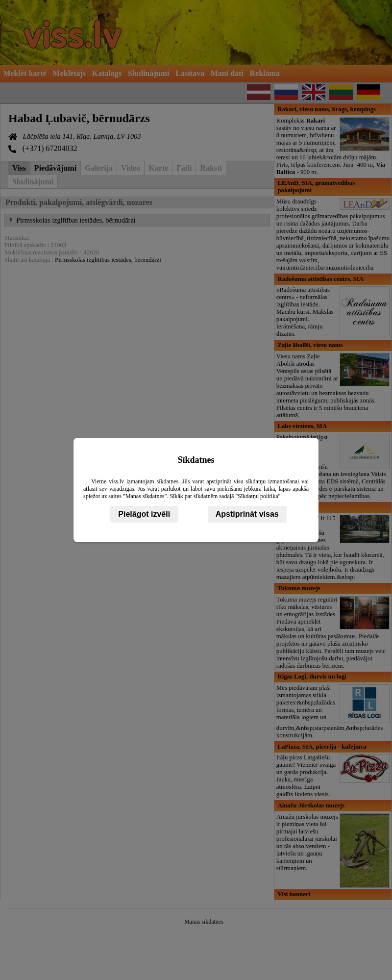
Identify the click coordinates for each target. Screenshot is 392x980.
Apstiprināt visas (247, 514)
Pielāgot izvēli (144, 514)
